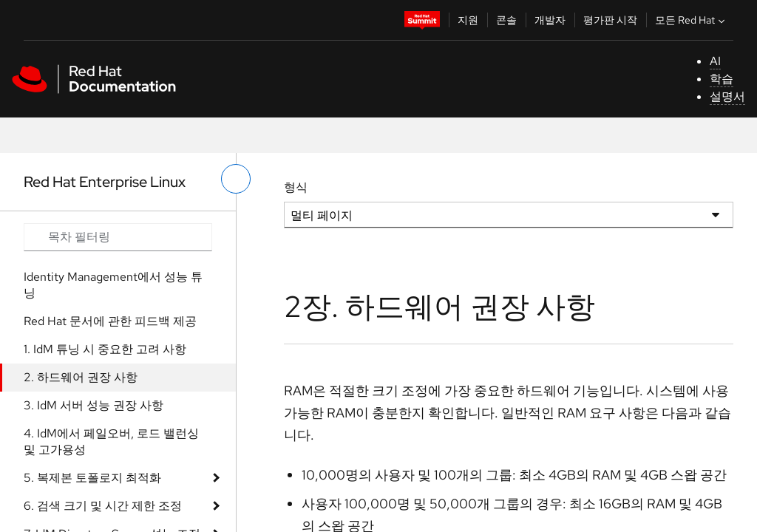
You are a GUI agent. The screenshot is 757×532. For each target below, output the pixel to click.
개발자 (550, 20)
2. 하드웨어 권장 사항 (81, 377)
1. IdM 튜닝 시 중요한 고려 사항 (105, 349)
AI (715, 61)
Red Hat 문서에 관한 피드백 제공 (110, 321)
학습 (722, 79)
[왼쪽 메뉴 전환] (236, 179)
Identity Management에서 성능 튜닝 (113, 285)
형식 (296, 187)
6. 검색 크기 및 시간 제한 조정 (103, 506)
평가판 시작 (610, 20)
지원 (468, 20)
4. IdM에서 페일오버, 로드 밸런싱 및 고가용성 (111, 441)
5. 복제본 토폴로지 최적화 (92, 478)
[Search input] (118, 237)
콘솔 (506, 20)
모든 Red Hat (692, 20)
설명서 (727, 96)
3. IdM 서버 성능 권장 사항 (94, 405)
